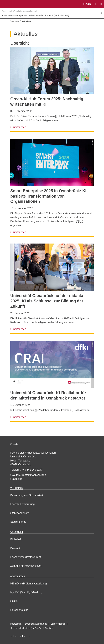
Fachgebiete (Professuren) (26, 557)
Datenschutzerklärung (36, 624)
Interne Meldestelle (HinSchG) (26, 628)
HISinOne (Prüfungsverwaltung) (29, 584)
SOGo (14, 601)
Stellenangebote (20, 513)
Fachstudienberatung (22, 504)
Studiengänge (18, 522)
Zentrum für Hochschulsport (26, 566)
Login (87, 4)
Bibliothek (16, 539)
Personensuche (19, 610)
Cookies (49, 628)
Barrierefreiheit (58, 624)
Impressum (16, 624)
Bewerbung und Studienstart (27, 495)
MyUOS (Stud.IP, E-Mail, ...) (26, 592)
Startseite (14, 21)
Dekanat (15, 548)
